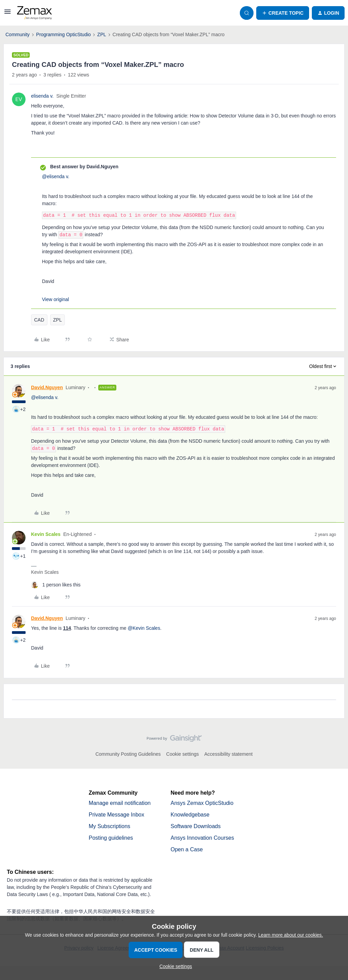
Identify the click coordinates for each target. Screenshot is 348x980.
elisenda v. (42, 96)
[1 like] (56, 585)
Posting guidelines (111, 838)
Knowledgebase (190, 815)
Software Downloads (196, 826)
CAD (39, 320)
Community (18, 34)
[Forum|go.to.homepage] (34, 13)
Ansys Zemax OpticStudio (202, 803)
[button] (8, 14)
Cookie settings (183, 754)
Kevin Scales (46, 534)
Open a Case (187, 849)
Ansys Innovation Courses (202, 838)
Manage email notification (120, 803)
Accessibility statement (229, 754)
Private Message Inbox (117, 815)
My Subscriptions (110, 826)
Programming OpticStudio (63, 34)
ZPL (102, 34)
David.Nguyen (47, 387)
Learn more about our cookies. (291, 935)
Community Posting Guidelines (128, 754)
